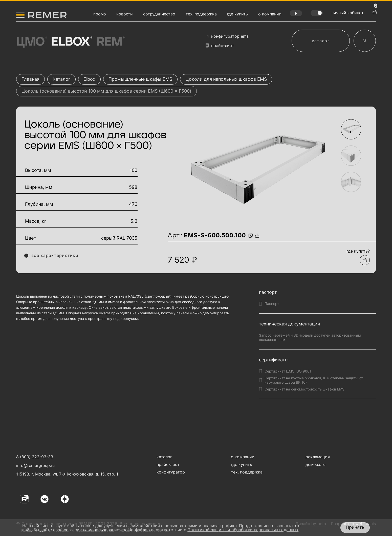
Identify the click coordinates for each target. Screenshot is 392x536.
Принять (355, 527)
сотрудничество (159, 14)
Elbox (71, 42)
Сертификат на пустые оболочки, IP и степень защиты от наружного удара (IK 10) (314, 380)
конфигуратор (171, 472)
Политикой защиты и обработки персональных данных (243, 530)
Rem (110, 42)
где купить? (358, 251)
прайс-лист (220, 45)
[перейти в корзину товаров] (374, 12)
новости (125, 14)
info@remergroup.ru (35, 465)
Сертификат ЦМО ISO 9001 (288, 371)
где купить (237, 14)
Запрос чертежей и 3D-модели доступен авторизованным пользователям (310, 337)
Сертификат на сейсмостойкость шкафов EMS (304, 389)
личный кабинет (347, 13)
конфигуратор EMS (227, 36)
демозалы (315, 464)
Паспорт (272, 304)
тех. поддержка (201, 14)
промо (100, 14)
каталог (321, 41)
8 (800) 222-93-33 (35, 457)
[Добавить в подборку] (365, 260)
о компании (270, 14)
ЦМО (31, 42)
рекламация (318, 457)
